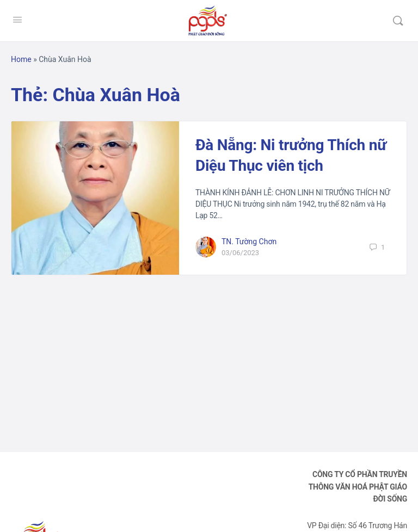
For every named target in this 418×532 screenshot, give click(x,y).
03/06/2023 (240, 253)
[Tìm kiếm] (398, 21)
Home (21, 59)
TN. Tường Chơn (249, 242)
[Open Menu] (17, 20)
